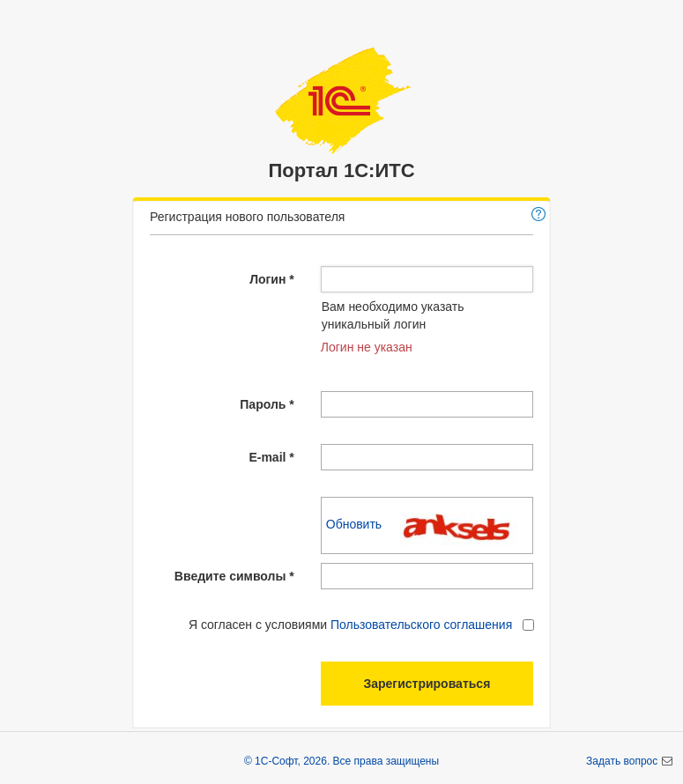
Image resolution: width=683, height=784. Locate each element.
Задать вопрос (624, 761)
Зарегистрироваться (427, 684)
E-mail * (271, 457)
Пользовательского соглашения (421, 625)
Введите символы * (234, 576)
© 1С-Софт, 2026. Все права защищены (341, 761)
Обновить (356, 524)
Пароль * (267, 404)
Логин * (272, 279)
